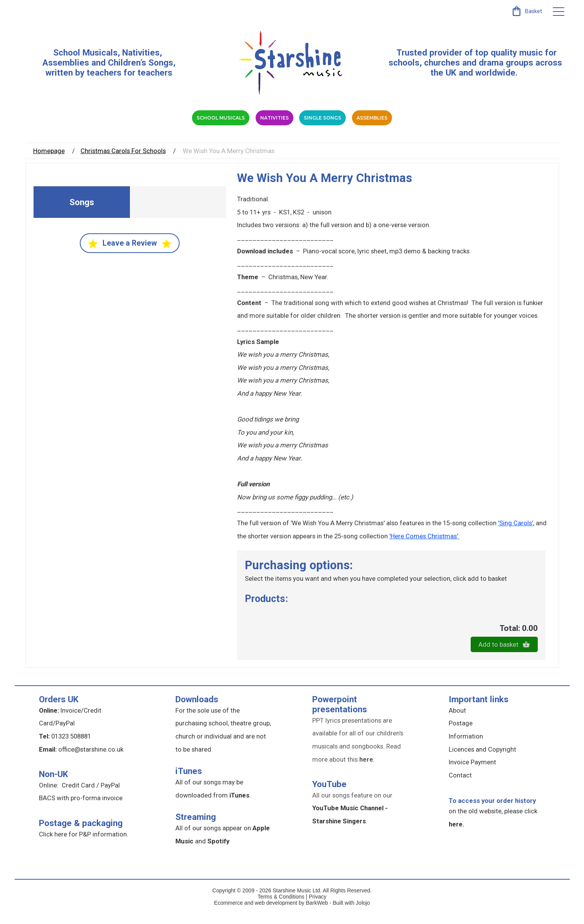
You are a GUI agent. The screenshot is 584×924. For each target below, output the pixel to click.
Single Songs (346, 123)
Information (466, 747)
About (457, 721)
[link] (526, 11)
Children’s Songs (141, 62)
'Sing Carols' (516, 533)
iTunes (189, 781)
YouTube (329, 794)
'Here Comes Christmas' (424, 546)
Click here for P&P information (83, 844)
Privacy (318, 907)
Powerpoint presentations (340, 715)
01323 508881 (71, 747)
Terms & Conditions (281, 907)
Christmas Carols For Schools (123, 161)
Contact (460, 786)
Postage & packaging (81, 833)
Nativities (256, 123)
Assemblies (439, 123)
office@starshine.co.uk (91, 759)
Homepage (49, 161)
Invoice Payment (472, 772)
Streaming (196, 827)
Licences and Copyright (482, 759)
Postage (461, 733)
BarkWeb (317, 913)
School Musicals (85, 52)
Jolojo (363, 913)
